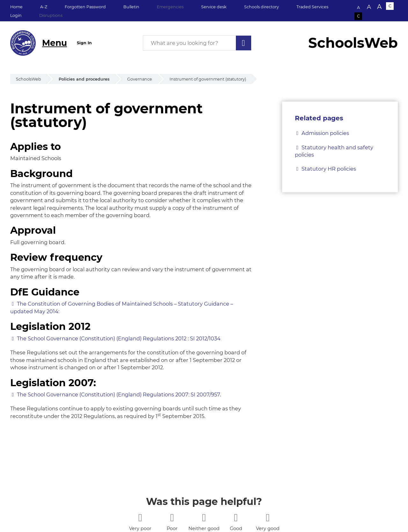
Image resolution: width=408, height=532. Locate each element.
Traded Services (312, 7)
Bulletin (131, 7)
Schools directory (262, 7)
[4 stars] (236, 518)
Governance (140, 79)
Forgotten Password (85, 7)
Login (16, 15)
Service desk (214, 7)
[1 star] (140, 518)
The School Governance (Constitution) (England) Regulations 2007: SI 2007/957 (118, 394)
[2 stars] (172, 518)
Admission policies (325, 133)
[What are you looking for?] (197, 43)
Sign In (84, 43)
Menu (55, 43)
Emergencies (170, 7)
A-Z (44, 7)
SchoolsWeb (29, 79)
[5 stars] (268, 518)
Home (16, 7)
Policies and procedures (84, 79)
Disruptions (51, 15)
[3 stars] (204, 518)
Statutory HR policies (329, 169)
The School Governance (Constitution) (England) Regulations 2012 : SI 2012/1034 (119, 338)
